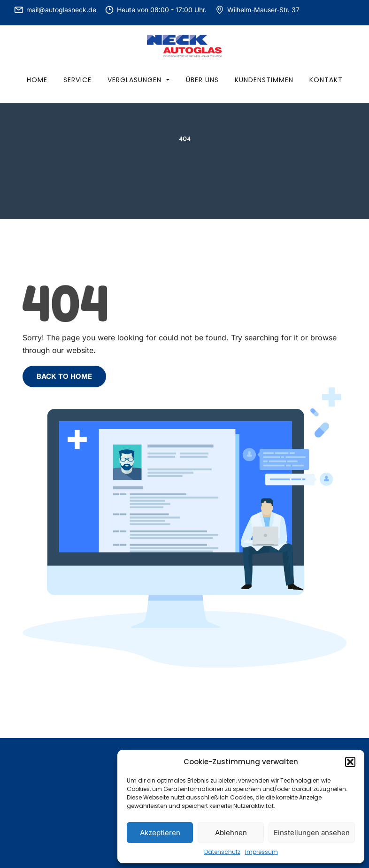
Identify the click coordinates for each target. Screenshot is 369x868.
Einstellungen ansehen (312, 833)
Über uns (202, 80)
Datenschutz (222, 852)
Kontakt (326, 80)
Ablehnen (231, 833)
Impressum (261, 852)
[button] (350, 762)
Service (77, 80)
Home (37, 80)
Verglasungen (135, 80)
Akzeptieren (160, 833)
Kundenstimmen (264, 80)
